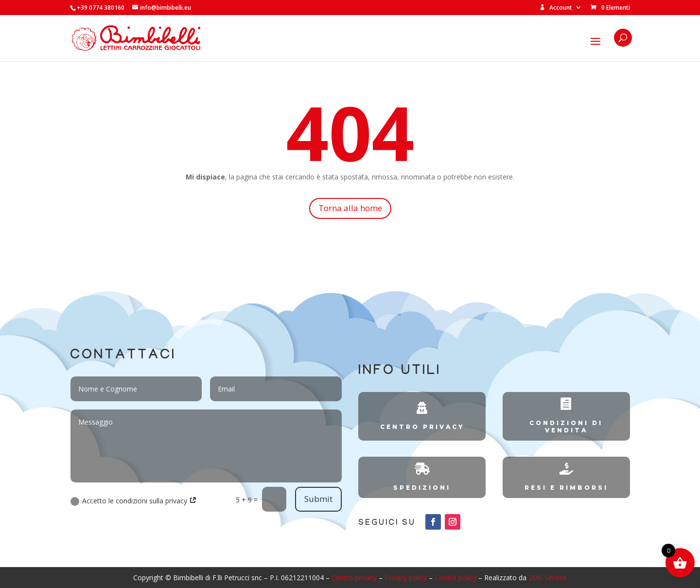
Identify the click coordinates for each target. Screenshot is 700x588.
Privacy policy (406, 578)
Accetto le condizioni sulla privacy (134, 501)
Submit (318, 499)
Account (556, 8)
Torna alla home (350, 208)
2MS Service (548, 578)
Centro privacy (354, 578)
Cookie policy (455, 578)
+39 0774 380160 (101, 8)
